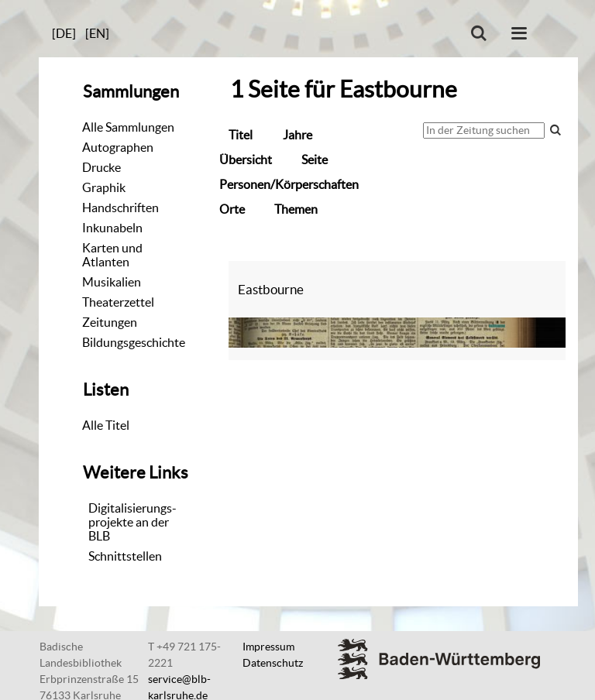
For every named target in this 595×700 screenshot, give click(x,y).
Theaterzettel (118, 302)
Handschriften (120, 208)
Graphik (104, 187)
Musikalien (112, 282)
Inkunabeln (112, 228)
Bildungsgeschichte (134, 342)
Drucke (101, 167)
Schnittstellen (125, 556)
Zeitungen (110, 322)
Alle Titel (106, 425)
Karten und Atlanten (112, 255)
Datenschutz (273, 663)
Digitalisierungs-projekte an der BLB (132, 522)
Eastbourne (271, 289)
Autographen (118, 147)
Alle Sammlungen (128, 127)
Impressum (268, 647)
